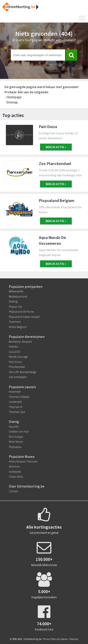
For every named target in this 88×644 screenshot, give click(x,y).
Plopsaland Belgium (57, 201)
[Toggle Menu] (82, 18)
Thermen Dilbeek (19, 397)
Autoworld (15, 472)
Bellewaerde (16, 291)
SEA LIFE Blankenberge (23, 372)
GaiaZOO (15, 352)
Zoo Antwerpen (18, 377)
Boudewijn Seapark (20, 342)
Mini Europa (16, 437)
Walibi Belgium (18, 327)
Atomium (14, 466)
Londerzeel (15, 402)
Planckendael (17, 367)
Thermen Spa (17, 412)
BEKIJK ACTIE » (56, 147)
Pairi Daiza (48, 127)
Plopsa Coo (15, 307)
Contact (13, 491)
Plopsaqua (15, 447)
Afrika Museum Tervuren (23, 462)
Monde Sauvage (18, 357)
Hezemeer (15, 392)
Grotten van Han (19, 432)
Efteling (13, 301)
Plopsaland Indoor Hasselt (24, 317)
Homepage (14, 97)
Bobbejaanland (18, 297)
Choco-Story (16, 477)
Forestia (13, 347)
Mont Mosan (16, 442)
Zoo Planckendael (55, 164)
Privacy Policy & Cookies (55, 639)
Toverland (15, 322)
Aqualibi (14, 427)
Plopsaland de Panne (21, 312)
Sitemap (12, 102)
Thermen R (15, 407)
